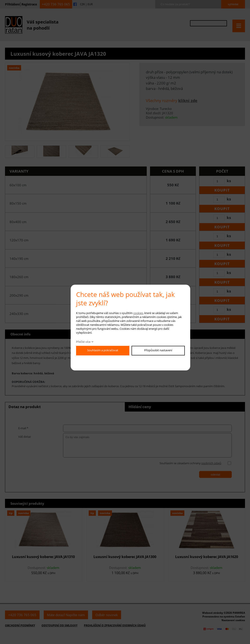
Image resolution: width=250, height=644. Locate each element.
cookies (138, 313)
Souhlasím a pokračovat (103, 350)
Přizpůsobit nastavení (158, 350)
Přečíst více (83, 342)
